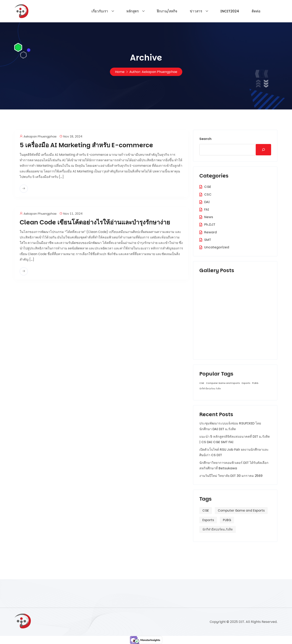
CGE (208, 187)
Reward (210, 232)
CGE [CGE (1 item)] (202, 383)
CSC (208, 194)
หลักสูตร (133, 11)
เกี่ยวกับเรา (100, 11)
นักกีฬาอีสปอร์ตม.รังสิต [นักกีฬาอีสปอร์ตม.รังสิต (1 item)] (210, 389)
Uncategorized (217, 247)
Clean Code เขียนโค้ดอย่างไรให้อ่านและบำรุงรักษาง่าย (95, 222)
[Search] (263, 150)
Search (205, 139)
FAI (207, 209)
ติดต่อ (256, 11)
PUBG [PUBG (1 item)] (255, 383)
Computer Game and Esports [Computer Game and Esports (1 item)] (223, 383)
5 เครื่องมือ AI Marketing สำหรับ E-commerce (86, 145)
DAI (207, 202)
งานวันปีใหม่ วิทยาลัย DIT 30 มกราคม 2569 (231, 476)
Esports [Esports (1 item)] (246, 383)
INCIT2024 (230, 11)
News (209, 217)
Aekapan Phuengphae (40, 136)
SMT (208, 240)
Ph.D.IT (210, 225)
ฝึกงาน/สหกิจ (167, 11)
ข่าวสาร (196, 11)
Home (120, 72)
